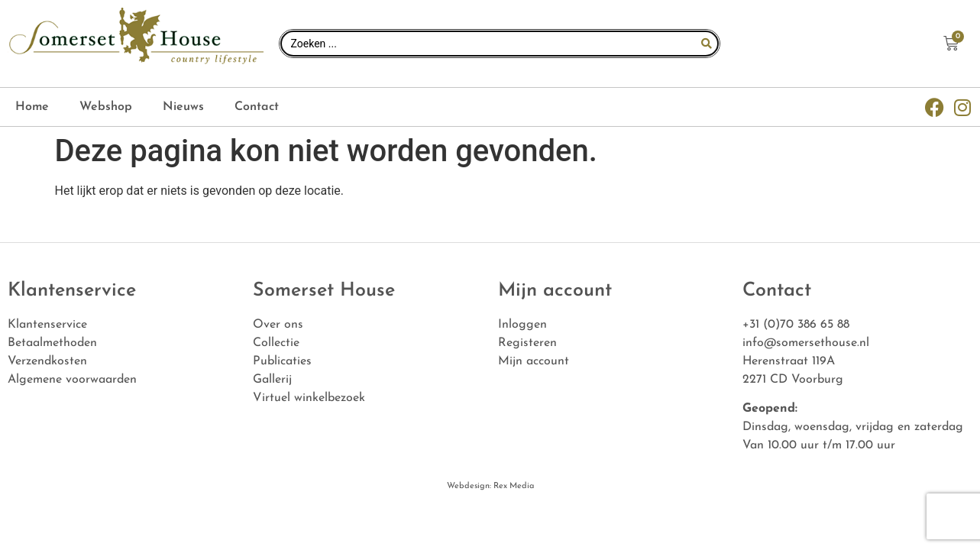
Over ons (278, 325)
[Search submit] (707, 44)
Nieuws (183, 107)
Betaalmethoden (52, 343)
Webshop (106, 107)
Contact (257, 107)
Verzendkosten (47, 361)
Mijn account (534, 361)
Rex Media (513, 486)
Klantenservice (47, 325)
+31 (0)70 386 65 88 (796, 325)
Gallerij (272, 380)
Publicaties (282, 361)
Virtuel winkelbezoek (309, 398)
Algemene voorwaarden (72, 380)
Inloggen (522, 325)
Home (32, 107)
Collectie (276, 343)
